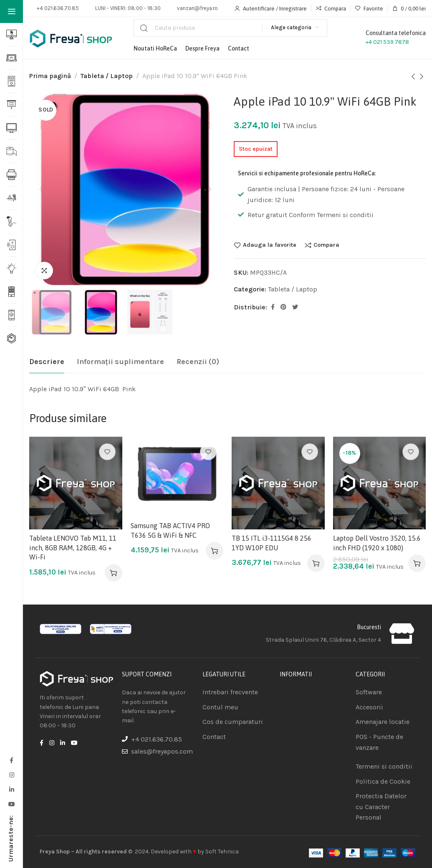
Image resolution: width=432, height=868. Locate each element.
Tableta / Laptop (107, 76)
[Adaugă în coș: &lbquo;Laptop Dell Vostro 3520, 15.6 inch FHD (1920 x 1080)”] (417, 563)
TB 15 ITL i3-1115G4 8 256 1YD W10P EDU (272, 543)
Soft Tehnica (222, 852)
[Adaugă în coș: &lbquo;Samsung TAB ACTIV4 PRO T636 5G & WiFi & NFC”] (215, 551)
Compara (326, 245)
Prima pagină (50, 76)
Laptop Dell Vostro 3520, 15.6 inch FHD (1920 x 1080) (377, 543)
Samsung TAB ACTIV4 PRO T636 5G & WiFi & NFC (170, 530)
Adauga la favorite (270, 245)
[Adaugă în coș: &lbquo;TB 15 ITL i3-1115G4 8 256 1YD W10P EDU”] (316, 563)
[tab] (47, 362)
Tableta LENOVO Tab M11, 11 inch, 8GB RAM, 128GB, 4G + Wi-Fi (73, 548)
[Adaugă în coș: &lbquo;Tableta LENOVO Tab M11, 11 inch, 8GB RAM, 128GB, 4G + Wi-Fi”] (114, 573)
